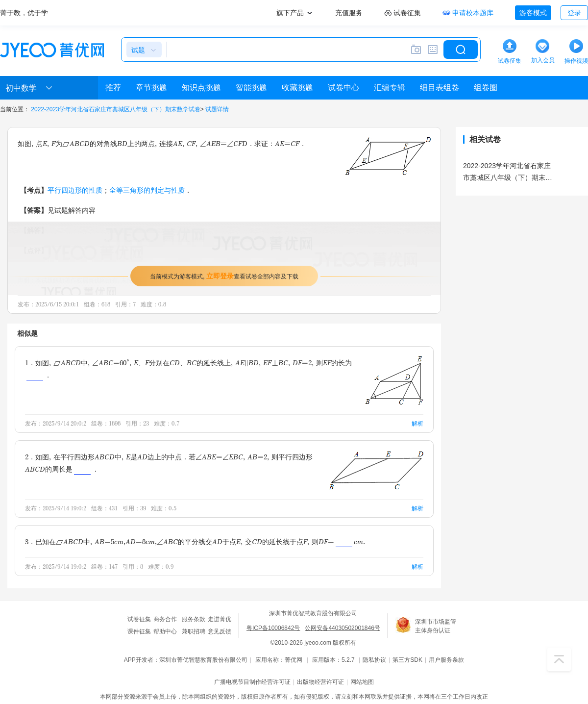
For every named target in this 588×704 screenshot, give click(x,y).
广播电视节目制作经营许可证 (252, 682)
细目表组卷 (440, 88)
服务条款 (194, 619)
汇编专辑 (390, 88)
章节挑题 (151, 88)
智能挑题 (251, 88)
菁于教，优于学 (24, 13)
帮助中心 (165, 631)
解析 (417, 423)
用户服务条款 (446, 660)
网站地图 (362, 682)
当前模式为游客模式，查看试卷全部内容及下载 (224, 276)
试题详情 (217, 109)
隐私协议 (374, 660)
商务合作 (165, 619)
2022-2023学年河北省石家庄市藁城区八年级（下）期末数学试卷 (115, 109)
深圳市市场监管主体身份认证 (436, 626)
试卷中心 (343, 88)
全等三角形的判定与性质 (147, 190)
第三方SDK (407, 660)
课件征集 (139, 631)
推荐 (113, 88)
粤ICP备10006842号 (273, 628)
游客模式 (533, 13)
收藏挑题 (297, 88)
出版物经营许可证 (320, 682)
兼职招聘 (194, 631)
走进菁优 (220, 619)
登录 (574, 13)
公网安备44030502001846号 (342, 628)
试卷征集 (139, 619)
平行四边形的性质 (75, 190)
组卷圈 (486, 88)
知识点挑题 (201, 88)
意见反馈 (220, 631)
